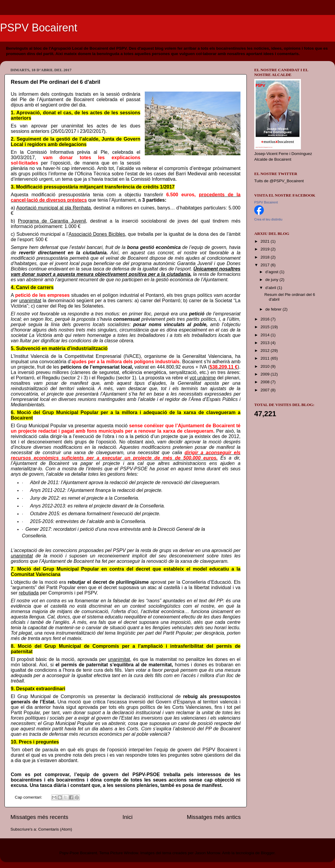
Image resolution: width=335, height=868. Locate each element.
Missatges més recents (39, 817)
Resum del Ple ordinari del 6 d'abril (55, 82)
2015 (266, 327)
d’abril (271, 288)
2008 (266, 382)
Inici (128, 817)
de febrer (274, 309)
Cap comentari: (29, 797)
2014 (266, 335)
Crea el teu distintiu (268, 219)
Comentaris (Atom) (55, 829)
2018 (266, 257)
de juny (272, 280)
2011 (266, 358)
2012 (266, 351)
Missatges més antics (214, 817)
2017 (266, 265)
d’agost (272, 272)
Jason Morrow (207, 853)
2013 (266, 343)
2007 (266, 390)
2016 (266, 319)
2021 (266, 241)
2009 (266, 374)
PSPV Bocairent (39, 28)
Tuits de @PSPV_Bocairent (279, 181)
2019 (266, 249)
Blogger (268, 853)
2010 (266, 366)
